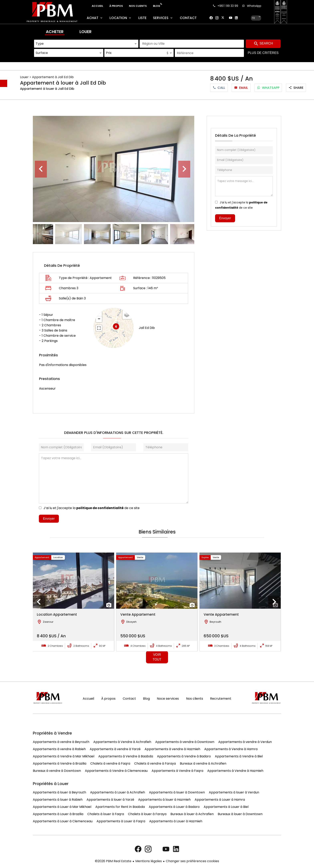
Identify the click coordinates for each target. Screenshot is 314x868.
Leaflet (129, 345)
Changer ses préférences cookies (192, 861)
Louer (86, 32)
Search (263, 44)
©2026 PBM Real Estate (113, 861)
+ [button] (99, 313)
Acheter (55, 32)
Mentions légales (149, 861)
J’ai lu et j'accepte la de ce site (92, 508)
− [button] (99, 319)
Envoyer (49, 519)
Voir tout (157, 657)
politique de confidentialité (100, 508)
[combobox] (86, 44)
